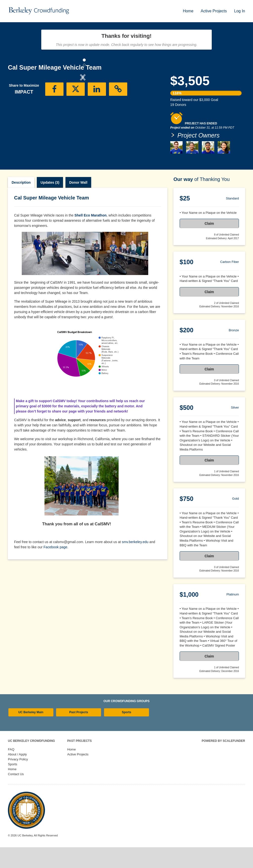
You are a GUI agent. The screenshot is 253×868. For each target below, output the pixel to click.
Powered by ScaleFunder (223, 762)
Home (189, 11)
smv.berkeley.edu (135, 563)
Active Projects (214, 11)
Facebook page (55, 568)
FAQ (11, 770)
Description (21, 203)
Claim (209, 244)
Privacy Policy (18, 780)
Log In (240, 11)
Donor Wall (78, 203)
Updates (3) (50, 203)
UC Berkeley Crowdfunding (31, 762)
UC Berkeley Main (31, 733)
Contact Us (16, 795)
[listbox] (83, 118)
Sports (126, 733)
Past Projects (79, 733)
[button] (19, 118)
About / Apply (17, 775)
